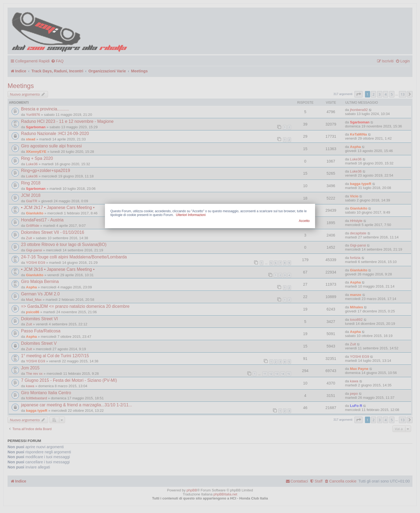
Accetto (304, 221)
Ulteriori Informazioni (191, 215)
